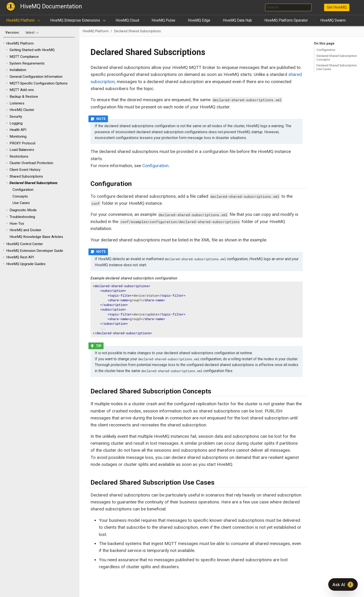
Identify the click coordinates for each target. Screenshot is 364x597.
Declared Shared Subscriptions (34, 183)
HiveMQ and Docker (25, 230)
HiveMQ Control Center (25, 244)
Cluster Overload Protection (31, 163)
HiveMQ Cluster (22, 110)
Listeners (17, 103)
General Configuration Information (36, 77)
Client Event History (25, 170)
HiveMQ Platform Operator (286, 20)
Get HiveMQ (337, 7)
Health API (18, 130)
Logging (16, 123)
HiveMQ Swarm (333, 20)
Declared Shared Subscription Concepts (337, 58)
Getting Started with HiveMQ (32, 50)
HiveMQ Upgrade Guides (26, 264)
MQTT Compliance (24, 57)
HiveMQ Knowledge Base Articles (36, 237)
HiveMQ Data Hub (237, 20)
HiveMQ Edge (199, 20)
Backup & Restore (24, 97)
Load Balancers (22, 150)
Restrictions (19, 156)
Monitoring (18, 136)
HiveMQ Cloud (127, 20)
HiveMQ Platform (20, 20)
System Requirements (27, 63)
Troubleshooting (22, 217)
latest (30, 32)
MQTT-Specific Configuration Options (39, 83)
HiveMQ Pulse (163, 20)
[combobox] (288, 7)
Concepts (20, 196)
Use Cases (21, 203)
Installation (18, 70)
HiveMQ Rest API (20, 257)
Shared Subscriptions (26, 176)
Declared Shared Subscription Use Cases (337, 67)
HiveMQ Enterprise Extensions (75, 20)
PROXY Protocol (22, 143)
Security (16, 117)
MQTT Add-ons (22, 90)
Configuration (23, 190)
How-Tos (17, 224)
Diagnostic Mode (23, 210)
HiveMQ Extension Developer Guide (35, 251)
